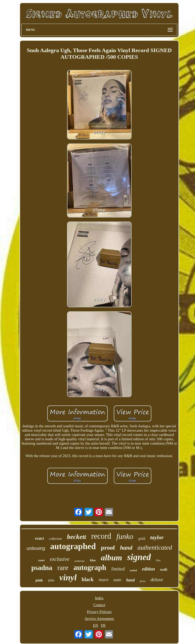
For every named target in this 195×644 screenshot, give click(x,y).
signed (139, 557)
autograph (90, 567)
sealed (133, 570)
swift (164, 570)
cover (42, 560)
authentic (80, 561)
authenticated (155, 547)
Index (99, 598)
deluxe (157, 580)
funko (125, 536)
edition (148, 569)
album (111, 558)
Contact (99, 605)
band (131, 580)
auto (117, 580)
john (51, 580)
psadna (42, 568)
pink (39, 580)
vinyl (68, 577)
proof (108, 548)
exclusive (60, 559)
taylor (157, 537)
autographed (73, 546)
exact (39, 538)
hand (126, 548)
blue (93, 560)
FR (103, 625)
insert (104, 580)
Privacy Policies (99, 612)
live (158, 560)
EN (95, 625)
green (142, 581)
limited (118, 569)
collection (55, 539)
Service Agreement (99, 619)
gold (142, 538)
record (101, 536)
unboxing (36, 548)
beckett (77, 537)
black (88, 579)
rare (63, 568)
